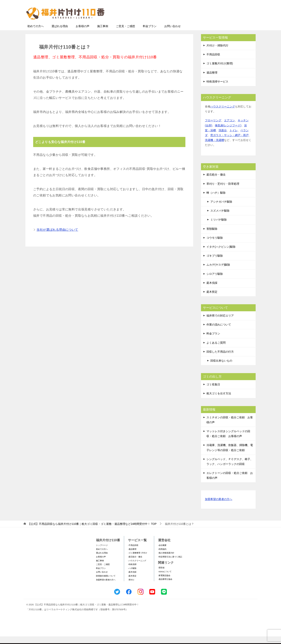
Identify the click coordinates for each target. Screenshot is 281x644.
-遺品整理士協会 (165, 587)
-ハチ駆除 (132, 576)
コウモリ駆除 (215, 245)
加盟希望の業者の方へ (219, 507)
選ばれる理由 (60, 34)
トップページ (102, 553)
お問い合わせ (173, 34)
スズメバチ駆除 (220, 218)
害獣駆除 (212, 236)
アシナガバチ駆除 (221, 209)
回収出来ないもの (221, 368)
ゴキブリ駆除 (215, 263)
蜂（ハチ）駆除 (216, 200)
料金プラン (150, 34)
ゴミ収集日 (213, 392)
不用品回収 (213, 62)
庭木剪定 (212, 299)
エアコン (229, 128)
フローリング (213, 128)
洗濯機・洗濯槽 (214, 148)
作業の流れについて (219, 332)
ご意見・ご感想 (125, 34)
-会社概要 (162, 553)
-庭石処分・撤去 (135, 564)
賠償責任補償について (106, 583)
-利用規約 (162, 557)
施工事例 (103, 34)
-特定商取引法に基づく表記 (170, 564)
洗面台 (223, 138)
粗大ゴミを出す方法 (219, 401)
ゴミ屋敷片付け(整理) (220, 71)
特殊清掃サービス (217, 89)
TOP (92, 531)
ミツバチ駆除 (219, 227)
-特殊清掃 (132, 572)
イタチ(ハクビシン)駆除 (221, 254)
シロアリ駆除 (215, 281)
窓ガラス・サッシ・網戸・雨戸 (229, 143)
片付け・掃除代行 (217, 53)
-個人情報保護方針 (166, 560)
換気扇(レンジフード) (228, 133)
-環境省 (161, 575)
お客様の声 (83, 34)
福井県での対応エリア (220, 323)
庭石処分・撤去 (216, 182)
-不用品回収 (133, 553)
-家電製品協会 (164, 583)
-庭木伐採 (132, 580)
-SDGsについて (165, 579)
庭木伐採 (212, 290)
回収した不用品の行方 (220, 359)
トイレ (234, 138)
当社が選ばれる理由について (57, 237)
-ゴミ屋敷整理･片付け (138, 560)
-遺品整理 (132, 557)
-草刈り (131, 587)
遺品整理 (212, 80)
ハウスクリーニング (223, 114)
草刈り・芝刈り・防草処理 (223, 191)
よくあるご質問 (216, 350)
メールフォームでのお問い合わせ (219, 23)
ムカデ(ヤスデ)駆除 (218, 272)
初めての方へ (36, 34)
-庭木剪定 (132, 583)
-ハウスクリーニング (137, 568)
